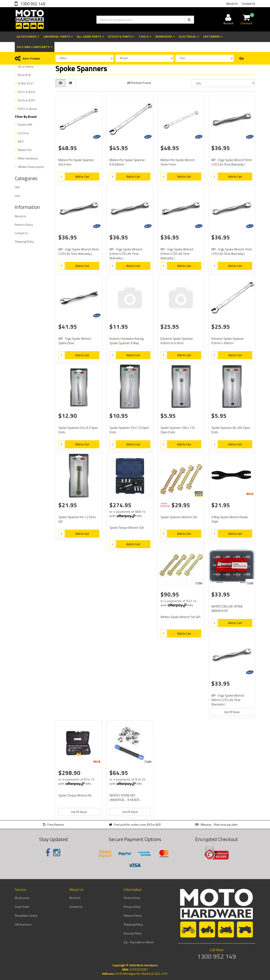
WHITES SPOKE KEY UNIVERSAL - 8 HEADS (125, 798)
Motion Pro (25, 150)
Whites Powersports (31, 167)
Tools (145, 37)
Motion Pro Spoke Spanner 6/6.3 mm (76, 162)
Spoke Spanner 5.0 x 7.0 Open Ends (129, 430)
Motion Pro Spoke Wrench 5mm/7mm (178, 162)
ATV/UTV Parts (121, 37)
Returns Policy (24, 225)
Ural (17, 196)
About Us (232, 3)
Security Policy (133, 933)
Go (241, 58)
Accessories (28, 37)
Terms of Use (132, 898)
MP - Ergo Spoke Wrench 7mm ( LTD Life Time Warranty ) (232, 251)
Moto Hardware (28, 158)
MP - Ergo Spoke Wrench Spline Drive (75, 341)
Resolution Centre (26, 915)
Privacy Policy (132, 907)
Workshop (165, 37)
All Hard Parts (90, 37)
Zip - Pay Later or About (138, 942)
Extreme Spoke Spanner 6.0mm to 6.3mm (177, 341)
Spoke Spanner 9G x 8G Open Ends (231, 430)
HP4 (17, 187)
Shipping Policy (24, 241)
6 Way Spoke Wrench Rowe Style (230, 519)
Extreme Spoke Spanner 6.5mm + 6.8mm (228, 341)
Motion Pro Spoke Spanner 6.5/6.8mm (127, 162)
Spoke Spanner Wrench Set (179, 517)
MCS (21, 141)
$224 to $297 (27, 100)
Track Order (22, 907)
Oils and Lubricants (35, 47)
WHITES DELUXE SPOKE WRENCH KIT (227, 609)
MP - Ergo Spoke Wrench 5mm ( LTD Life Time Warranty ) (232, 162)
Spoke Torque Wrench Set (127, 528)
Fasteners (213, 37)
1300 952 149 (32, 4)
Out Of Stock (232, 712)
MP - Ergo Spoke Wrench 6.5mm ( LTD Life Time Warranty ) (177, 254)
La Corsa (23, 133)
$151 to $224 (27, 92)
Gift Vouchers (23, 924)
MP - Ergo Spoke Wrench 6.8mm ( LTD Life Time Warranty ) (228, 700)
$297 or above (28, 109)
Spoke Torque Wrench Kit (75, 795)
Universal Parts (58, 37)
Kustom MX (25, 124)
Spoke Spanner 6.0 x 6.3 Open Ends (78, 430)
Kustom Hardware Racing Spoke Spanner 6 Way (126, 341)
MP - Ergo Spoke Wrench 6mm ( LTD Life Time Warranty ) (79, 251)
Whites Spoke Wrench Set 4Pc (181, 617)
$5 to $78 (24, 75)
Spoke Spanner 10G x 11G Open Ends (178, 430)
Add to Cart (82, 176)
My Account (22, 898)
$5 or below (26, 66)
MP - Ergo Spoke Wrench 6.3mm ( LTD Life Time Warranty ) (126, 254)
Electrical (189, 37)
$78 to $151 (26, 83)
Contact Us (249, 3)
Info (139, 516)
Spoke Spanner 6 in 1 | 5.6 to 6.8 (77, 519)
